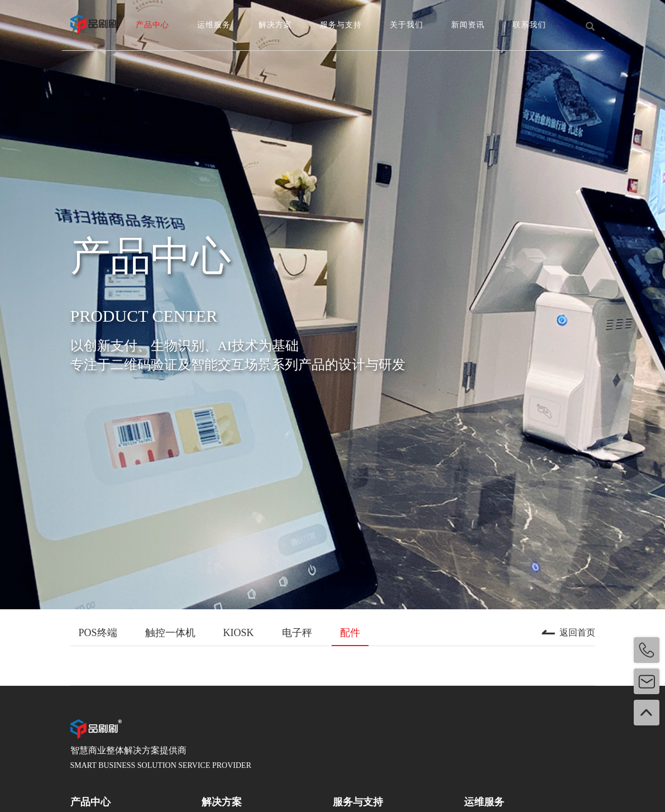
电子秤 (297, 633)
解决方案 (275, 25)
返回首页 (568, 633)
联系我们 (529, 25)
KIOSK (239, 633)
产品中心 (152, 25)
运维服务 (214, 25)
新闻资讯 (468, 25)
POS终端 (98, 633)
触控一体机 (170, 633)
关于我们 (406, 25)
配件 (350, 633)
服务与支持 (341, 25)
